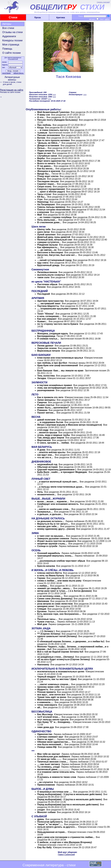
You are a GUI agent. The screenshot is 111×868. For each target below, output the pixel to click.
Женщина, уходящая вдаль (53, 334)
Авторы (7, 24)
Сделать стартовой (103, 2)
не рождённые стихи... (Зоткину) (56, 657)
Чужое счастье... (47, 622)
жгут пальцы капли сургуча (53, 720)
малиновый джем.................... (54, 769)
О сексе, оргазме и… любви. (53, 443)
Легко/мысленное (47, 272)
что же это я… (45, 457)
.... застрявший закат (49, 303)
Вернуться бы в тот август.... (54, 524)
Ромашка (42, 410)
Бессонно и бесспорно (50, 252)
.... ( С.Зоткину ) (46, 631)
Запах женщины (46, 400)
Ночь (40, 492)
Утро (40, 199)
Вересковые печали (49, 351)
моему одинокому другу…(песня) (56, 529)
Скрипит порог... (46, 184)
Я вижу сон (44, 115)
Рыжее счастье (46, 405)
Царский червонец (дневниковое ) (57, 470)
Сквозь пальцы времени (51, 207)
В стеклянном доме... (49, 222)
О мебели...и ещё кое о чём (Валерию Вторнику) (65, 842)
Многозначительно (48, 700)
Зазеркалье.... (45, 512)
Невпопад (43, 202)
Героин (41, 578)
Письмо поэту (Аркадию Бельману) (57, 120)
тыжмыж (42, 133)
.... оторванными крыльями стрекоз (58, 309)
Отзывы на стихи (12, 32)
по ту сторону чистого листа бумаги (58, 324)
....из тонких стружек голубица (54, 217)
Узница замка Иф (47, 747)
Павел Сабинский (66, 854)
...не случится (45, 782)
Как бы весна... (46, 169)
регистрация (6, 73)
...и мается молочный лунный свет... (58, 482)
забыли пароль (18, 73)
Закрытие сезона (47, 348)
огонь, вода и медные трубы (54, 435)
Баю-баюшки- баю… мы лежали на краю (60, 371)
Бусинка (42, 611)
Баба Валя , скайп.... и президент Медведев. (62, 472)
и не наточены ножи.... (50, 596)
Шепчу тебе (44, 229)
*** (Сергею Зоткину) (49, 634)
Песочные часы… (47, 619)
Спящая (42, 609)
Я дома (41, 450)
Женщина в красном (49, 171)
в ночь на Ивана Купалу (51, 576)
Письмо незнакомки (49, 135)
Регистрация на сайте (12, 90)
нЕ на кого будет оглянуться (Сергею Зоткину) (64, 659)
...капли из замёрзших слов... (54, 509)
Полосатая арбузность (50, 822)
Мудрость (43, 689)
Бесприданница (47, 336)
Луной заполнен (46, 235)
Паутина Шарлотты (48, 306)
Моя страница (11, 45)
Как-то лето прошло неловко (53, 140)
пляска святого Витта (49, 573)
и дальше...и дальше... (50, 514)
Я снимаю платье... (48, 339)
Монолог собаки (46, 812)
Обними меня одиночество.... (54, 742)
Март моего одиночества (51, 161)
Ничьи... (42, 148)
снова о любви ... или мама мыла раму (59, 581)
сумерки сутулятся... (49, 242)
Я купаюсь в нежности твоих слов (57, 777)
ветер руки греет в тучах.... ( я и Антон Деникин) (64, 591)
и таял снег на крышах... (51, 536)
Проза (38, 17)
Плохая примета (46, 692)
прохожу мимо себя (48, 687)
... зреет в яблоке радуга (51, 192)
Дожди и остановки (48, 145)
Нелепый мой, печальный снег (55, 240)
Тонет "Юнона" (46, 314)
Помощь (7, 49)
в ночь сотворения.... (49, 316)
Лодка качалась (46, 151)
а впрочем (43, 212)
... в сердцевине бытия (50, 422)
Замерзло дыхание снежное (53, 538)
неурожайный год (47, 464)
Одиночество (45, 734)
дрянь (41, 819)
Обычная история (47, 467)
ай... (40, 707)
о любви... (43, 586)
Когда (40, 128)
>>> (54, 95)
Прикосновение (46, 785)
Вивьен (42, 179)
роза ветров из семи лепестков (55, 604)
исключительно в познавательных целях (61, 672)
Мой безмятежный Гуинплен (54, 112)
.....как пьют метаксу (49, 764)
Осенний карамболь (49, 553)
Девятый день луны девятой (54, 237)
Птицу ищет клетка (48, 176)
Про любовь (44, 125)
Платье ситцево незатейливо (54, 210)
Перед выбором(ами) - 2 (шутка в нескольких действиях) (70, 799)
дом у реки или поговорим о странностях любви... (66, 837)
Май (40, 215)
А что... (41, 117)
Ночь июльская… (47, 220)
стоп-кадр (43, 430)
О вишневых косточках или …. (55, 792)
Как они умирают (47, 319)
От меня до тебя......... (49, 759)
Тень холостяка (46, 376)
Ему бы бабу (44, 847)
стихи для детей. (12, 83)
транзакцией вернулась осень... (55, 556)
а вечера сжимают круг (50, 737)
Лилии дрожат (45, 346)
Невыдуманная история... (52, 832)
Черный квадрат (47, 677)
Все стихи (8, 28)
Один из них (44, 153)
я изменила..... (45, 702)
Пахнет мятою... (46, 413)
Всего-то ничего (46, 163)
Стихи (13, 17)
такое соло (43, 277)
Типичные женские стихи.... (53, 762)
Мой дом (42, 624)
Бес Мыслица (45, 714)
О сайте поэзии (11, 53)
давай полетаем (46, 420)
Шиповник (43, 601)
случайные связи (47, 156)
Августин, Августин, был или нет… (57, 255)
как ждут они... (45, 455)
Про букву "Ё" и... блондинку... (54, 722)
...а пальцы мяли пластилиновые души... (61, 487)
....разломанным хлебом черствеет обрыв (61, 561)
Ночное (42, 287)
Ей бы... (42, 197)
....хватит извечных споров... (54, 684)
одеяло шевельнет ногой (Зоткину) (57, 636)
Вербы (41, 158)
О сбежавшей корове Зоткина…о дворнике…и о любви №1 (71, 641)
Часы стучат (44, 194)
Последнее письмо (48, 181)
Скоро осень (44, 187)
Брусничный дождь (48, 265)
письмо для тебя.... (48, 526)
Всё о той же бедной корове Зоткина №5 (60, 652)
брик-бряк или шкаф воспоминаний (58, 365)
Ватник (41, 138)
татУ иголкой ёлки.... (49, 717)
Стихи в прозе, (10, 82)
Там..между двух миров (51, 438)
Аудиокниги (9, 36)
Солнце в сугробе (47, 546)
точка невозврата (47, 705)
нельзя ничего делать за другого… (57, 827)
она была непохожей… (50, 744)
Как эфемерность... (48, 247)
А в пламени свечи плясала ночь (56, 772)
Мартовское (44, 440)
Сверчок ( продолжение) (51, 189)
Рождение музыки (47, 245)
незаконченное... (47, 494)
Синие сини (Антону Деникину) (55, 599)
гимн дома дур (46, 727)
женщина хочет (46, 606)
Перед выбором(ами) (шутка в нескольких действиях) (68, 805)
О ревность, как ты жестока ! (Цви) (57, 679)
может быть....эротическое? (53, 408)
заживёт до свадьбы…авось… (55, 588)
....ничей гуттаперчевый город (54, 260)
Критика (61, 17)
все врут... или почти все (51, 695)
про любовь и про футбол (52, 363)
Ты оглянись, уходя (48, 767)
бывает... (42, 321)
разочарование (46, 390)
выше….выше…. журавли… (53, 501)
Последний (44, 294)
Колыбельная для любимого (54, 757)
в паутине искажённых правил (55, 385)
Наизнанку (43, 665)
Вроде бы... (44, 174)
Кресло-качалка (46, 566)
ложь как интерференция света (55, 388)
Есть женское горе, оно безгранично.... (59, 614)
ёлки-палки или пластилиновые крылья (60, 358)
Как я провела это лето (50, 397)
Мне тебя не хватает (49, 754)
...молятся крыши (47, 433)
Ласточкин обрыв (47, 284)
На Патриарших (46, 204)
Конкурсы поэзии (12, 40)
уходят (41, 810)
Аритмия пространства (50, 301)
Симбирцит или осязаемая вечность (58, 504)
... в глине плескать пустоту (53, 130)
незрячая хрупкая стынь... (52, 544)
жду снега (43, 263)
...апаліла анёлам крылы (51, 452)
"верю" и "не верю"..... (50, 824)
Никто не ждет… (46, 739)
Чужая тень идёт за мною (52, 697)
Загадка (42, 378)
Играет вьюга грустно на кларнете (57, 541)
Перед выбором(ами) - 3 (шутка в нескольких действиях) (70, 794)
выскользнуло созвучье (51, 275)
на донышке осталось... (51, 521)
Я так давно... (45, 166)
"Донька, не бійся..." (49, 143)
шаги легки (43, 232)
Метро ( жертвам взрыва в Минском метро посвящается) (70, 425)
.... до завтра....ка (47, 250)
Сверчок (42, 402)
